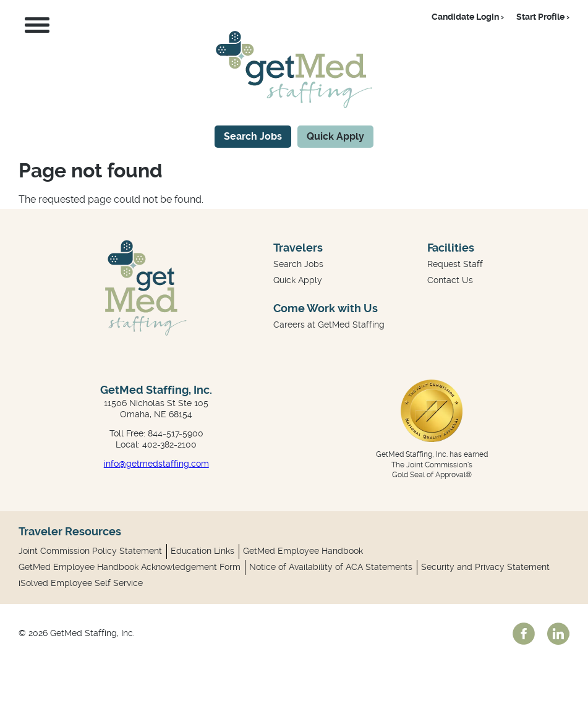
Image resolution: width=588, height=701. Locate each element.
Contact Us (450, 280)
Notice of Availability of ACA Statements (331, 567)
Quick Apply (335, 136)
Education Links (202, 551)
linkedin (558, 634)
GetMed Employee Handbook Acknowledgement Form (130, 567)
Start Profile (540, 17)
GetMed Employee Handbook (303, 551)
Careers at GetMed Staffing (329, 325)
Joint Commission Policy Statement (90, 551)
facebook (524, 634)
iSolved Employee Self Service (81, 583)
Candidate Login (465, 17)
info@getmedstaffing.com (156, 464)
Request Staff (455, 264)
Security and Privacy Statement (485, 567)
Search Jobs (253, 136)
